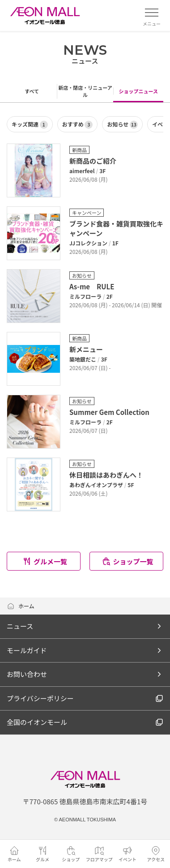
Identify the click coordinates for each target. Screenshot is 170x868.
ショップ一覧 (127, 561)
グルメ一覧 (45, 561)
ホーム (21, 606)
